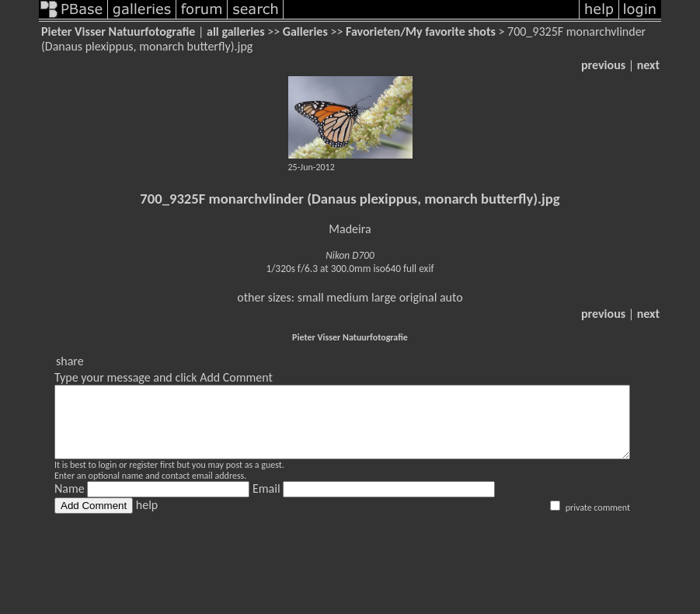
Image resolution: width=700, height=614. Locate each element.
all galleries (236, 31)
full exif (419, 269)
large (384, 297)
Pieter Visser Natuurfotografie (118, 31)
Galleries (305, 31)
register (143, 479)
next (648, 65)
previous (603, 65)
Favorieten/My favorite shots (421, 31)
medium (347, 297)
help (147, 519)
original (418, 297)
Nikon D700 (350, 255)
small (311, 297)
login (107, 479)
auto (451, 297)
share (70, 361)
